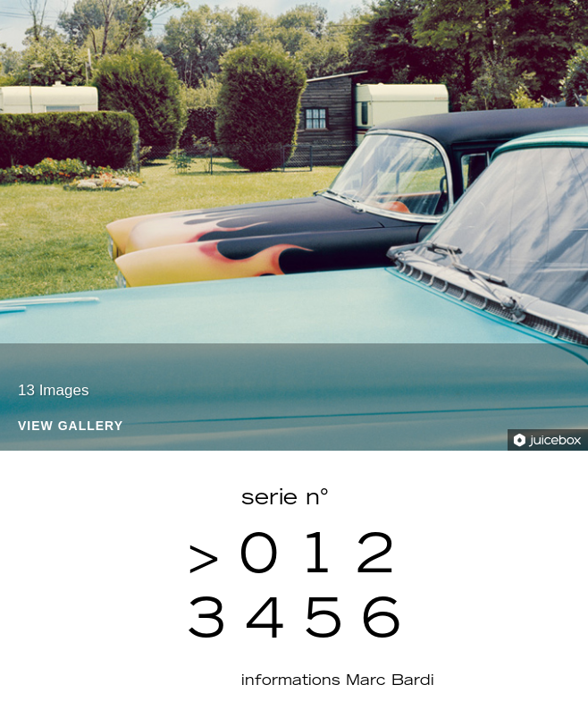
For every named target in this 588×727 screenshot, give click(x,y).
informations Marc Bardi (338, 681)
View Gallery (71, 426)
